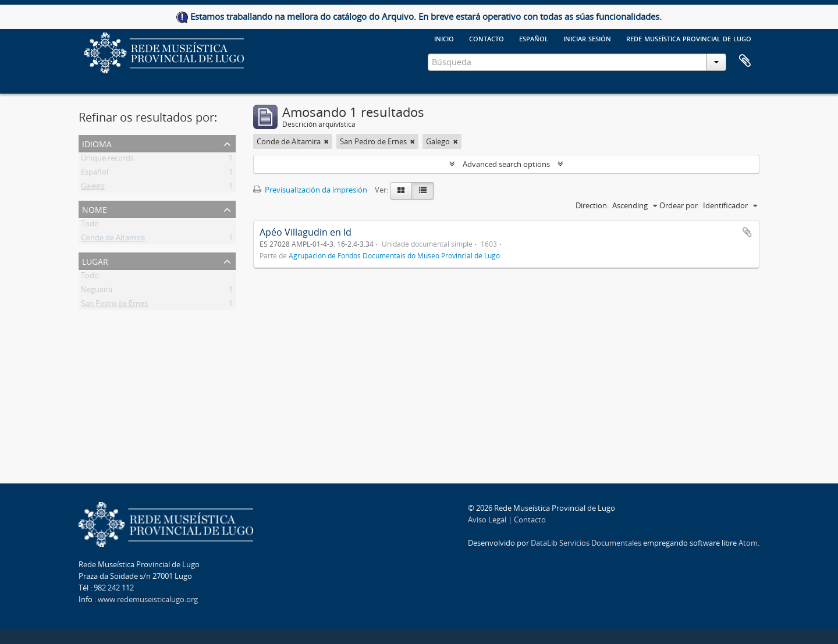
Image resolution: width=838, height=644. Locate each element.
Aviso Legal (487, 520)
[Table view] (423, 191)
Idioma (97, 143)
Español (95, 174)
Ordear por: (679, 205)
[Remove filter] (326, 141)
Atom (748, 543)
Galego (93, 188)
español (534, 38)
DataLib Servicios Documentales (586, 543)
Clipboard (745, 61)
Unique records (107, 160)
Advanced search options (506, 164)
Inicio (444, 38)
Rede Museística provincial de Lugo (689, 38)
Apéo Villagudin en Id (306, 232)
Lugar (95, 260)
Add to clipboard (747, 232)
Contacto (487, 38)
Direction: (592, 205)
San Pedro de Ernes (114, 305)
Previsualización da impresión (310, 190)
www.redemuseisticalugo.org (148, 599)
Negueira (97, 291)
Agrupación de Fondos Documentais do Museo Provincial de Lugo (394, 255)
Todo (90, 226)
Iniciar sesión (587, 38)
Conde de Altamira (113, 240)
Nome (95, 209)
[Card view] (401, 191)
